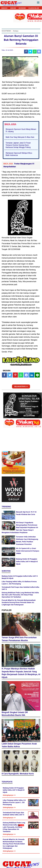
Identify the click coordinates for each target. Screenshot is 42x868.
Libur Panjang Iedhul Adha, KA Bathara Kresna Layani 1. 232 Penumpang (14, 802)
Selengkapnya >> (9, 795)
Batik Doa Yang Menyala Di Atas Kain (20, 137)
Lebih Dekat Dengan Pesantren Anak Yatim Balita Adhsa (19, 745)
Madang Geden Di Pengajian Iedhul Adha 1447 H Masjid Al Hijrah (27, 561)
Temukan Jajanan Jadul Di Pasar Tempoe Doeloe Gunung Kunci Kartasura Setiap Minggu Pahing (18, 145)
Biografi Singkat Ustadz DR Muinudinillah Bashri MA (15, 714)
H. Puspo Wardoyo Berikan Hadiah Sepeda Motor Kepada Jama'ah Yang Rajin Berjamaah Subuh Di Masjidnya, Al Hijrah (21, 673)
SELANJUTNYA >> (21, 386)
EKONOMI (22, 8)
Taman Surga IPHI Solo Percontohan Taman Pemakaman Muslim (19, 639)
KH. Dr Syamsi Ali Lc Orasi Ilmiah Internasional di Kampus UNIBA (28, 551)
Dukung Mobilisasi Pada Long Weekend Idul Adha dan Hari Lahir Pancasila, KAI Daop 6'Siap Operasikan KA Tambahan (20, 595)
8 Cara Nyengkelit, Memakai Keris (18, 774)
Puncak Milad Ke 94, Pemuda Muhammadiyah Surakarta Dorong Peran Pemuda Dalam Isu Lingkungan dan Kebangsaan (19, 602)
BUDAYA (4, 8)
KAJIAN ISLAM (34, 8)
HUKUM (13, 8)
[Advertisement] (21, 847)
